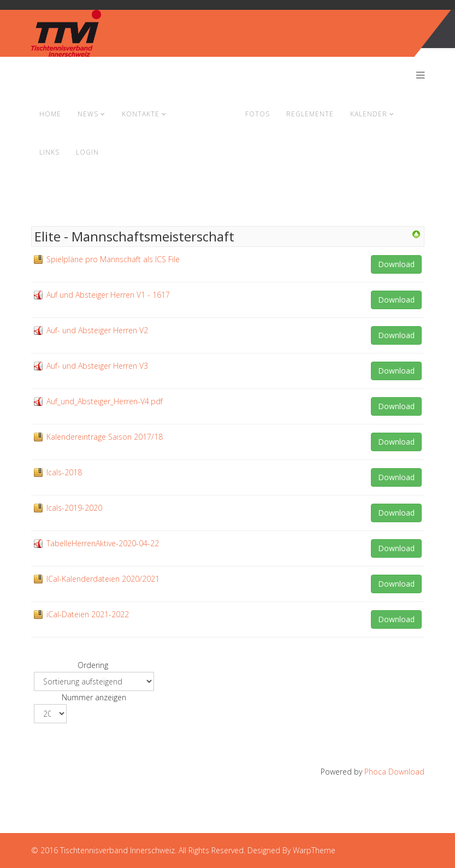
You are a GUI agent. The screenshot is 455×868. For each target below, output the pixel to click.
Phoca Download (394, 772)
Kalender (369, 114)
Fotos (258, 114)
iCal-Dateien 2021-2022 (88, 614)
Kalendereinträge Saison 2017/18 (105, 437)
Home (50, 114)
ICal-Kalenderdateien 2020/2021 (103, 579)
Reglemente (310, 114)
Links (49, 152)
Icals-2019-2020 (74, 508)
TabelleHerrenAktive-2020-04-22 (103, 543)
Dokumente (206, 114)
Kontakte (141, 114)
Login (87, 152)
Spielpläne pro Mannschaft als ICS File (113, 259)
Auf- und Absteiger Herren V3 (97, 366)
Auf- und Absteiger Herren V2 (97, 330)
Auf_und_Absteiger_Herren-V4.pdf (105, 401)
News (88, 114)
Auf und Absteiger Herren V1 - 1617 (108, 295)
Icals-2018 (64, 472)
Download (396, 264)
